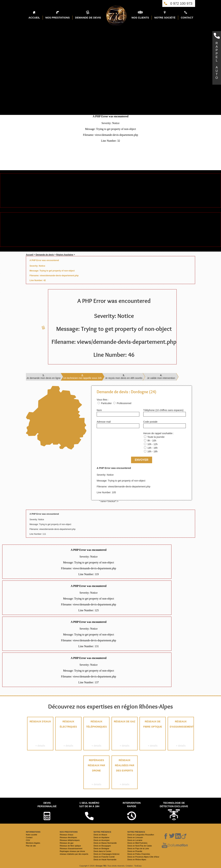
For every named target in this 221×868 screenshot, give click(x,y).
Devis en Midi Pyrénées (137, 843)
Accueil (30, 255)
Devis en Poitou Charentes (139, 854)
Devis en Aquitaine (101, 837)
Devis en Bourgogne (102, 846)
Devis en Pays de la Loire (138, 848)
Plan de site (31, 846)
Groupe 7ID (101, 866)
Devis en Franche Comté (104, 857)
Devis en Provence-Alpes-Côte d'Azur (143, 857)
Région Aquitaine (65, 255)
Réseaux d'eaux (40, 734)
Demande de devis (45, 255)
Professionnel (124, 403)
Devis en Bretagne (101, 848)
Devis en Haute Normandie (105, 860)
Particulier (106, 403)
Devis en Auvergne (102, 840)
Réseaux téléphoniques (96, 734)
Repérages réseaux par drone (96, 773)
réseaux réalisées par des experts (125, 773)
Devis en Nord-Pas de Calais (140, 846)
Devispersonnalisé (47, 805)
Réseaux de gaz (125, 734)
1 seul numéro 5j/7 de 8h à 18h (89, 805)
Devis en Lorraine (135, 840)
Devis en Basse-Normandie (105, 843)
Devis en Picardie (135, 851)
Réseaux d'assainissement (181, 734)
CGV (28, 840)
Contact (29, 837)
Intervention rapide (132, 805)
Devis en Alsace (100, 835)
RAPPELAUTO (217, 60)
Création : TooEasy (134, 866)
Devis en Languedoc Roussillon (141, 835)
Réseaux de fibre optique (153, 734)
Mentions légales (33, 843)
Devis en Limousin (135, 837)
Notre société (32, 835)
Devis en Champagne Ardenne (107, 854)
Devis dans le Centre (102, 851)
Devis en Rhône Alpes (137, 860)
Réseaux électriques (68, 734)
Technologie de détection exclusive (174, 805)
